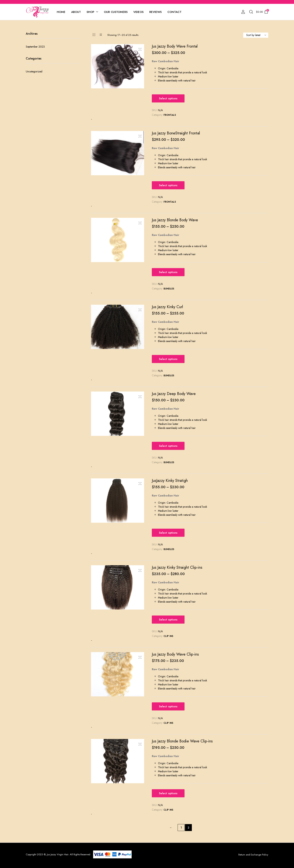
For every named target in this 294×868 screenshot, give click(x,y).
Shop (90, 12)
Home (61, 12)
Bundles (169, 289)
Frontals (170, 115)
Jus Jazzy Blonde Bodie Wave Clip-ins (182, 741)
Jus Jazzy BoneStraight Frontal (176, 133)
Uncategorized (34, 71)
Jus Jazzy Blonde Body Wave (175, 220)
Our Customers (116, 12)
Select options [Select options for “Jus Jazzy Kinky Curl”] (168, 359)
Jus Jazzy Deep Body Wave (174, 394)
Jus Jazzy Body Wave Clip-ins (175, 654)
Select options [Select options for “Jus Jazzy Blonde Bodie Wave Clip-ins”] (168, 793)
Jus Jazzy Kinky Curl (167, 307)
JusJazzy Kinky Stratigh (170, 481)
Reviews (155, 12)
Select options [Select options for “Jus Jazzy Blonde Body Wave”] (168, 272)
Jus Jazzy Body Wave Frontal (175, 46)
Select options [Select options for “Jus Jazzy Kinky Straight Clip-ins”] (168, 620)
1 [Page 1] (181, 828)
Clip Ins (168, 636)
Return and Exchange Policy (253, 855)
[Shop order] (256, 35)
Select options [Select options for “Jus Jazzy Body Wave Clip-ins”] (168, 706)
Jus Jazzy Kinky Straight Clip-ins (177, 567)
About (76, 12)
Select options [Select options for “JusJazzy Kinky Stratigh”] (168, 533)
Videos (138, 12)
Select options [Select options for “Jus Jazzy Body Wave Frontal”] (168, 98)
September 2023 (35, 47)
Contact (174, 12)
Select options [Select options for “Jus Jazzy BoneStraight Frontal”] (168, 185)
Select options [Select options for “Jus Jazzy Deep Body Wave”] (168, 446)
